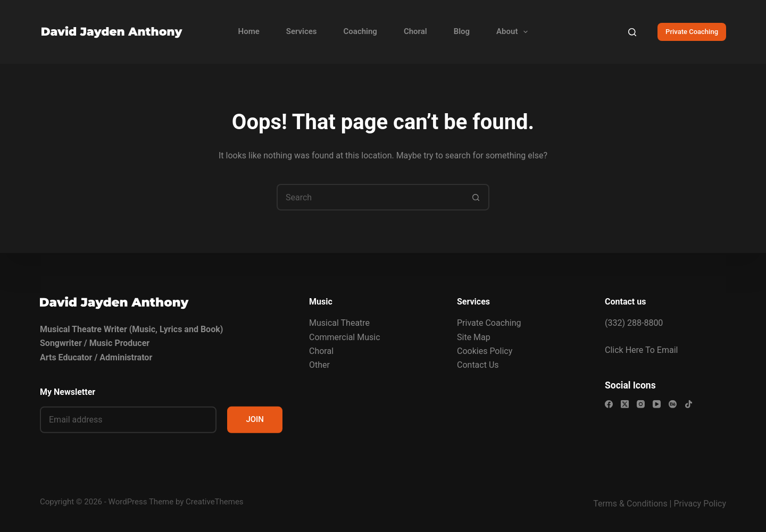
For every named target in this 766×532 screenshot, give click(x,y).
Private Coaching (692, 32)
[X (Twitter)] (625, 404)
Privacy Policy (700, 504)
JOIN (255, 419)
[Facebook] (609, 404)
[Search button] (476, 197)
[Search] (632, 32)
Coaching (360, 31)
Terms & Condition (628, 504)
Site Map (474, 337)
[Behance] (673, 404)
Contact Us (478, 365)
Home (249, 31)
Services (302, 31)
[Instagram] (641, 404)
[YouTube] (657, 404)
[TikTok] (689, 404)
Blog (462, 31)
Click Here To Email (641, 349)
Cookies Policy (485, 351)
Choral (415, 31)
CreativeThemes (215, 502)
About (514, 32)
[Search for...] (370, 197)
